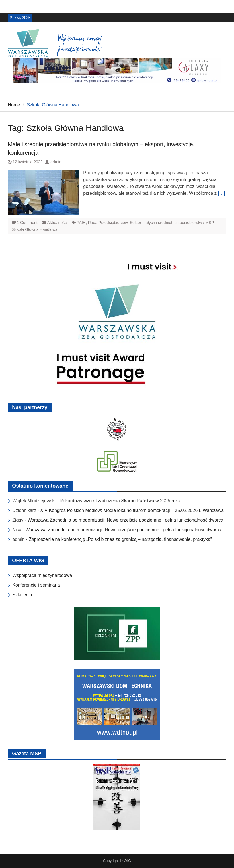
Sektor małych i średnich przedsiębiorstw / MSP (172, 223)
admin (56, 162)
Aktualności (58, 223)
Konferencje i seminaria (36, 585)
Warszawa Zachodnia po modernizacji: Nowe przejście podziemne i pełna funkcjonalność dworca (126, 520)
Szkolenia (22, 595)
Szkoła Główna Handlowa (35, 229)
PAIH (81, 223)
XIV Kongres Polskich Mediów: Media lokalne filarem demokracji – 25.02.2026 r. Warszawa (132, 510)
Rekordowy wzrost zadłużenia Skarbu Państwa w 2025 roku (120, 501)
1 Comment (27, 223)
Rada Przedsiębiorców (108, 223)
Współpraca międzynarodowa (42, 575)
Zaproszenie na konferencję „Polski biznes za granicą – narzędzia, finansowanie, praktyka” (120, 539)
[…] (221, 193)
